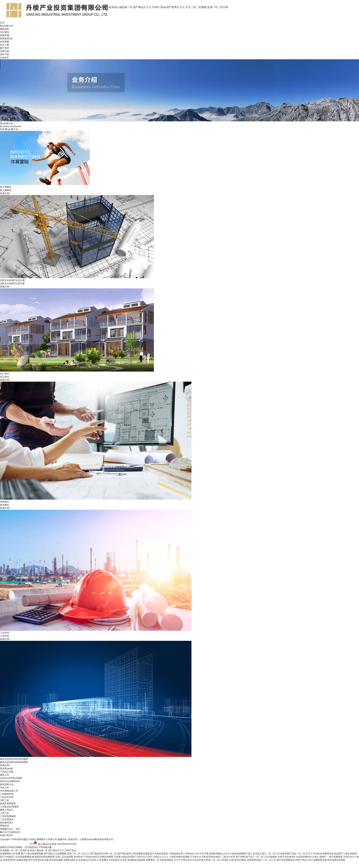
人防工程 (4, 813)
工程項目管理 (7, 797)
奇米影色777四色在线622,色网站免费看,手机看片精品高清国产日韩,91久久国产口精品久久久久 (121, 857)
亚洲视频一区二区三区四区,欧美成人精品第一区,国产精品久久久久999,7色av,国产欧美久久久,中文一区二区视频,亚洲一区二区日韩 (152, 7)
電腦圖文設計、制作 (10, 829)
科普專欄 (4, 42)
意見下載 (4, 45)
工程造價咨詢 (7, 819)
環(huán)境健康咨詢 (10, 781)
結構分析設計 (7, 835)
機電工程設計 (7, 810)
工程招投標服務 (8, 816)
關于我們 (4, 48)
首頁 (2, 23)
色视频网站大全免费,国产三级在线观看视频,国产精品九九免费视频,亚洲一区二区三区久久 (45, 854)
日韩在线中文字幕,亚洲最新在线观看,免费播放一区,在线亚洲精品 (141, 860)
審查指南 (4, 29)
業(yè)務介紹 (6, 26)
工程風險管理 (7, 794)
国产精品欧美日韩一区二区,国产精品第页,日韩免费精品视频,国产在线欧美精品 (129, 854)
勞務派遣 (4, 826)
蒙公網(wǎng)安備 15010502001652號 (57, 844)
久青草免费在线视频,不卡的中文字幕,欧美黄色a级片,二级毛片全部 (202, 857)
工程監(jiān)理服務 (9, 807)
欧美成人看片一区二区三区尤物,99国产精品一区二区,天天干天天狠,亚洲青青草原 (293, 854)
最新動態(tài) (6, 39)
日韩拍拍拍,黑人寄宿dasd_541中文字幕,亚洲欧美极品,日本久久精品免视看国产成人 (211, 854)
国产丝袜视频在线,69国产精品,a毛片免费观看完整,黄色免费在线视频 (311, 860)
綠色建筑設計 (7, 823)
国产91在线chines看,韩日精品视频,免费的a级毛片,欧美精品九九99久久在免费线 (68, 860)
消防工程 (4, 800)
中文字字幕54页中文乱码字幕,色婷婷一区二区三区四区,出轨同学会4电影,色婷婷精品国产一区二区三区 (225, 860)
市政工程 (4, 788)
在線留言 (4, 58)
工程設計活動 (7, 772)
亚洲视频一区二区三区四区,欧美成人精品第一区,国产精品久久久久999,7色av (38, 850)
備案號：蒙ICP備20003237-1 (15, 844)
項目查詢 (4, 32)
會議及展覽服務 (8, 803)
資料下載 (4, 54)
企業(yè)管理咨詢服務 (11, 778)
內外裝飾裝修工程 (9, 791)
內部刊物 (4, 51)
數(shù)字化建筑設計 (10, 832)
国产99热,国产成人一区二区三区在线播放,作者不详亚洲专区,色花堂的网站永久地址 (277, 857)
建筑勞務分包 (7, 784)
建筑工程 (4, 775)
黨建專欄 (4, 35)
